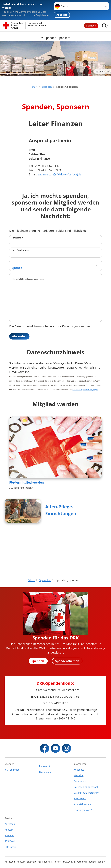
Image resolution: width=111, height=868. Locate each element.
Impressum (80, 798)
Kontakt (9, 830)
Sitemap (9, 835)
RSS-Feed (10, 841)
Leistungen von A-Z (84, 810)
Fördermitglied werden (27, 519)
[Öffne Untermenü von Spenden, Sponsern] (55, 35)
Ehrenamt (45, 766)
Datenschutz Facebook (86, 787)
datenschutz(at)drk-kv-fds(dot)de (85, 426)
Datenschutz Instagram (86, 793)
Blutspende (45, 772)
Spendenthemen (67, 661)
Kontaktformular (83, 804)
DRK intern (11, 847)
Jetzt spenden (12, 770)
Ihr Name (17, 274)
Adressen (10, 824)
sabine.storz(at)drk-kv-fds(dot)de (59, 211)
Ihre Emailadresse (22, 286)
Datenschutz (81, 781)
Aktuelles (78, 775)
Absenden (19, 373)
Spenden (91, 26)
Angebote (79, 770)
